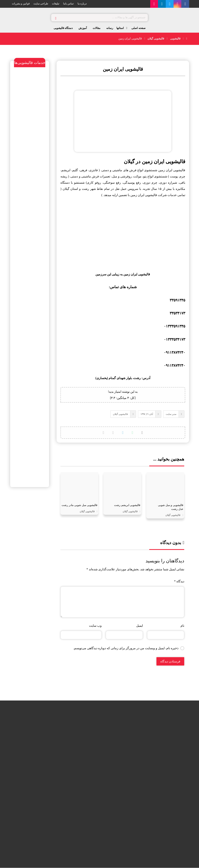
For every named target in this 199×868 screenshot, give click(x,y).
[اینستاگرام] (177, 4)
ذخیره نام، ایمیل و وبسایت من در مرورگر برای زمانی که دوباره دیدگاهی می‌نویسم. (126, 648)
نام (182, 626)
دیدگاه (179, 581)
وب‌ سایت (95, 626)
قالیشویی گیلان (120, 414)
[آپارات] (154, 4)
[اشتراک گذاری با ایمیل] (113, 433)
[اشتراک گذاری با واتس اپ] (133, 433)
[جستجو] (56, 18)
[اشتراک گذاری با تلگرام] (123, 433)
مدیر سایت (171, 414)
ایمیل (140, 626)
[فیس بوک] (185, 4)
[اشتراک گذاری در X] (142, 433)
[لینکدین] (162, 4)
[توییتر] (170, 4)
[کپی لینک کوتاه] (103, 433)
